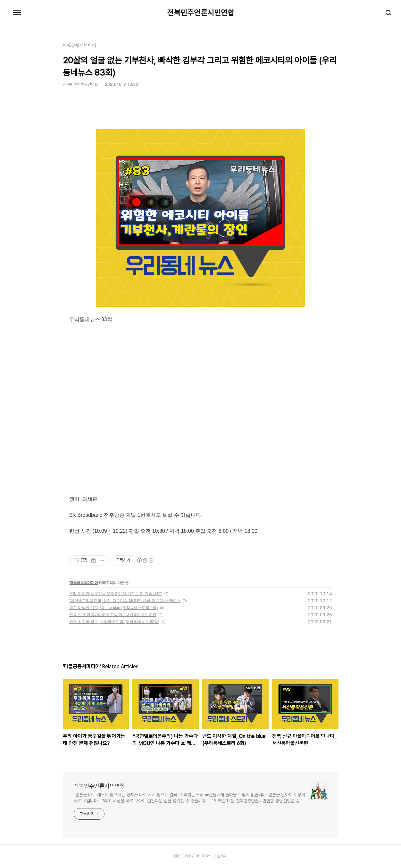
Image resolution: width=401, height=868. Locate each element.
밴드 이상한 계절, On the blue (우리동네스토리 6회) (114, 608)
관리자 (222, 856)
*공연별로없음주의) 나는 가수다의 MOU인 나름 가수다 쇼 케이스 (125, 601)
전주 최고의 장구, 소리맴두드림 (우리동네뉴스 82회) (114, 622)
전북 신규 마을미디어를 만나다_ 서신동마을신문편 (113, 615)
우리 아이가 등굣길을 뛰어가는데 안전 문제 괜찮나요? (116, 594)
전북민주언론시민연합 (201, 13)
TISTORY (202, 856)
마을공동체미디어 (84, 583)
